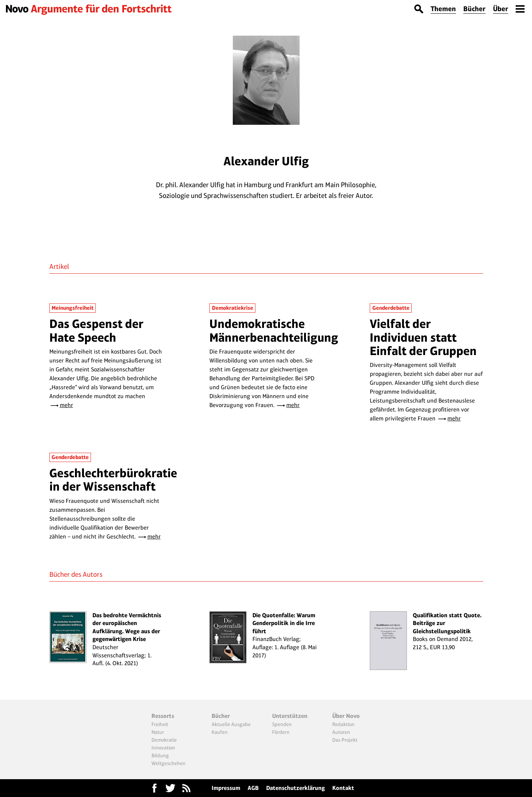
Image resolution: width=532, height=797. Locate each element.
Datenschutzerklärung (296, 788)
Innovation (163, 748)
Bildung (160, 755)
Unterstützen (290, 716)
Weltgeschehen (169, 763)
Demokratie (164, 740)
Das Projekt (345, 740)
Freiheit (160, 724)
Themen (443, 9)
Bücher (474, 9)
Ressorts (163, 716)
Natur (158, 732)
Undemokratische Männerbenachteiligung (274, 330)
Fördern (281, 732)
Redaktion (343, 724)
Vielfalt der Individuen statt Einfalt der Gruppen (423, 337)
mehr (66, 405)
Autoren (341, 732)
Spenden (282, 724)
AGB (253, 788)
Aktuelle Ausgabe (231, 724)
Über (501, 9)
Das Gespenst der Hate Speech (96, 330)
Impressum (226, 788)
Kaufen (220, 732)
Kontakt (343, 788)
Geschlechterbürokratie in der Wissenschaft (113, 480)
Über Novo (346, 716)
